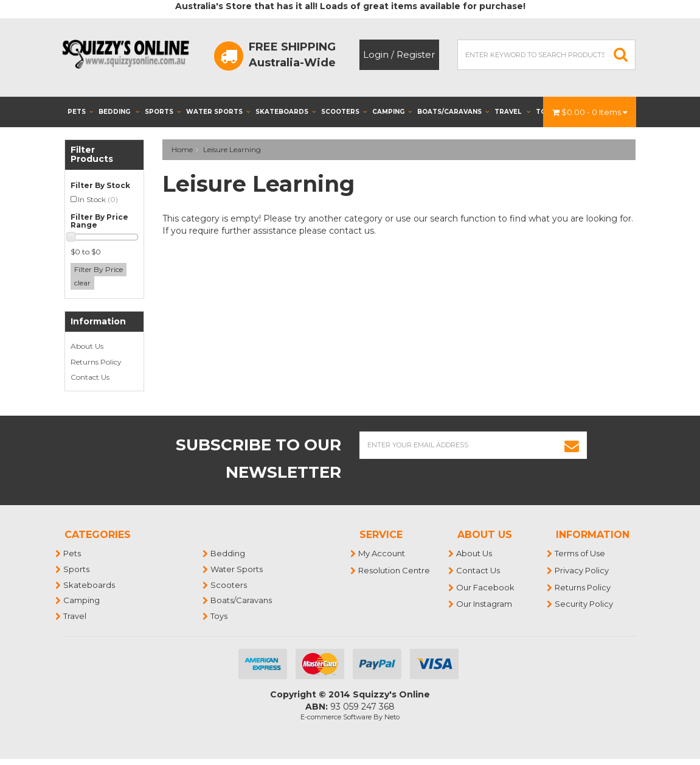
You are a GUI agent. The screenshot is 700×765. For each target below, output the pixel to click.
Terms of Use (580, 553)
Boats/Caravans (453, 112)
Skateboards (286, 112)
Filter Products (92, 155)
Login (376, 54)
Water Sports (218, 112)
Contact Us (90, 377)
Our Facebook (486, 587)
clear (82, 283)
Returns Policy (96, 362)
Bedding (119, 112)
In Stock (98, 199)
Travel (512, 112)
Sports (163, 112)
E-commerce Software (336, 717)
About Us (87, 346)
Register (416, 54)
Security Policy (584, 604)
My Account (382, 553)
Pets (80, 112)
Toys (220, 616)
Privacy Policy (582, 570)
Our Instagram (485, 604)
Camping (392, 112)
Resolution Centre (395, 570)
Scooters (344, 112)
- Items (590, 112)
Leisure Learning (232, 149)
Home (182, 149)
